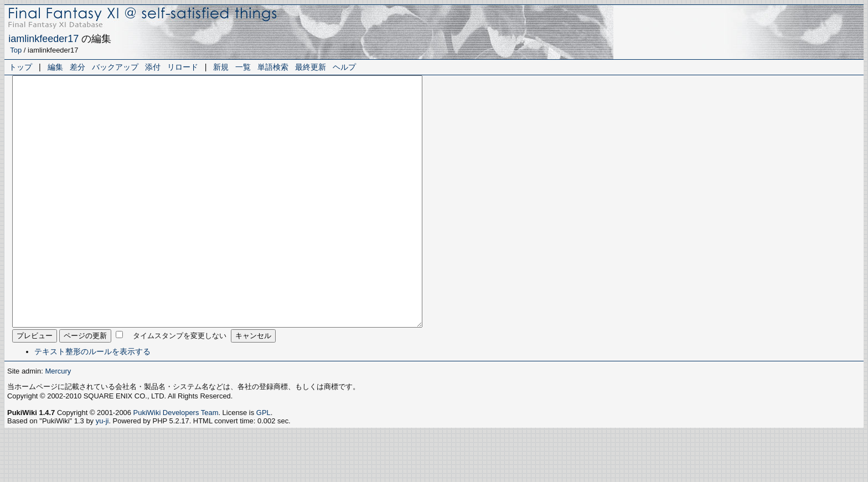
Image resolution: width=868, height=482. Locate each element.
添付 (153, 67)
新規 (221, 67)
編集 (55, 67)
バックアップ (115, 67)
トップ (20, 67)
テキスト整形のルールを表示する (92, 401)
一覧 (243, 67)
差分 (77, 67)
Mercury (58, 421)
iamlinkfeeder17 (43, 39)
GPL (263, 462)
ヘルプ (344, 67)
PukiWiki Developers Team (176, 462)
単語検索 (273, 67)
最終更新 (311, 67)
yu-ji (102, 471)
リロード (183, 67)
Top (16, 50)
